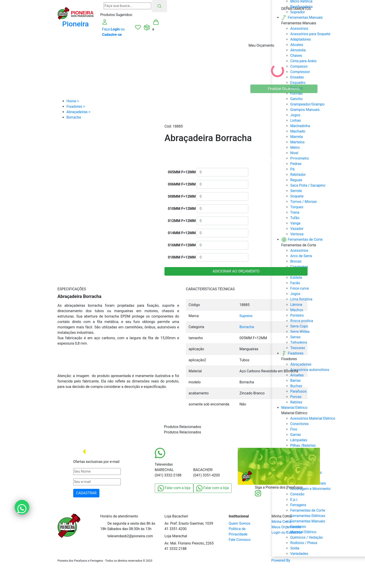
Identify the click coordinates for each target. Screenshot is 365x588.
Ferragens (298, 505)
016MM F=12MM (182, 245)
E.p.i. (294, 500)
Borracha (247, 327)
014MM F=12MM (182, 233)
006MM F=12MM (182, 184)
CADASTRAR (86, 493)
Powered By (289, 561)
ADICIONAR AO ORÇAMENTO (236, 271)
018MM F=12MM (182, 257)
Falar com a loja (174, 488)
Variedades (299, 554)
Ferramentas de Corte (308, 510)
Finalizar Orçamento (284, 89)
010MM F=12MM (182, 209)
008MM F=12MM (182, 196)
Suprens (246, 316)
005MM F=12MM (182, 172)
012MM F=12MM (182, 221)
